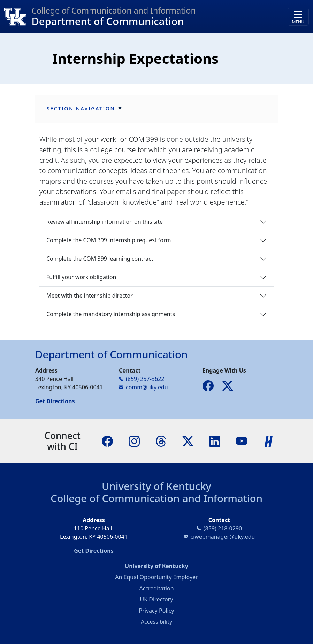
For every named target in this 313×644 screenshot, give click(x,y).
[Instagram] (134, 440)
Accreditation (156, 588)
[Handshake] (269, 440)
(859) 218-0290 (223, 528)
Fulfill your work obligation (81, 277)
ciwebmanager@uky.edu (223, 537)
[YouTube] (242, 440)
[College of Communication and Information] (18, 17)
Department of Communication (108, 21)
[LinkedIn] (215, 440)
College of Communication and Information (156, 498)
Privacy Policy (157, 611)
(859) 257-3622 (145, 379)
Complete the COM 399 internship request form (109, 240)
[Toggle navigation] (298, 17)
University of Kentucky (156, 486)
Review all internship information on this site (105, 222)
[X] (188, 440)
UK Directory (157, 599)
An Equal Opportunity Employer (156, 577)
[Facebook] (107, 440)
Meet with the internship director (90, 296)
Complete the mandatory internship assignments (111, 314)
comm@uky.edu (147, 387)
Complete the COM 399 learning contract (100, 259)
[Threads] (161, 440)
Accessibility (156, 622)
